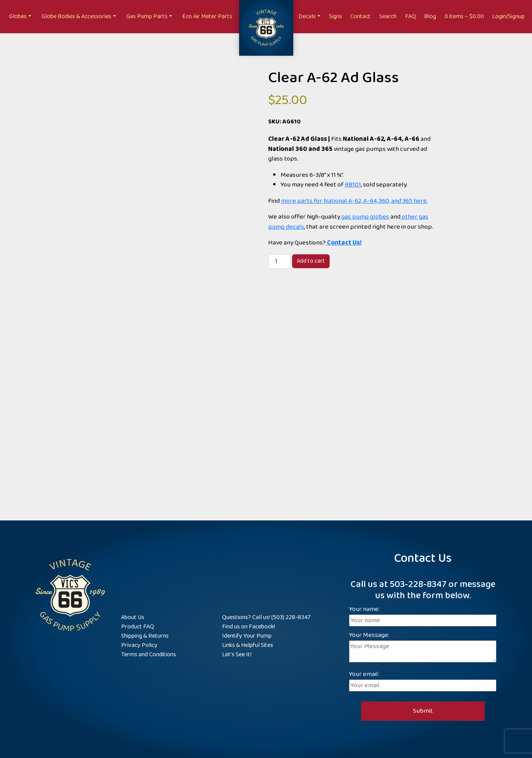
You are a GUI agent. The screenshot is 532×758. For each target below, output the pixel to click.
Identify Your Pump (247, 636)
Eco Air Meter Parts (207, 16)
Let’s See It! (237, 654)
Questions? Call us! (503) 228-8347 (266, 617)
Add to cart (311, 261)
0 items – (464, 16)
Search (388, 16)
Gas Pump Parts (147, 16)
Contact (360, 16)
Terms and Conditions (149, 654)
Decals (307, 16)
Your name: (423, 615)
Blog (430, 16)
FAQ (411, 16)
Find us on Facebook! (249, 627)
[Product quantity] (279, 262)
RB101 (353, 185)
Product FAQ (138, 627)
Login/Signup (508, 16)
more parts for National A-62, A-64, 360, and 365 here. (354, 201)
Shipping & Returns (145, 636)
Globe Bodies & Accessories (76, 16)
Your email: (423, 680)
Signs (335, 16)
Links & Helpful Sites (248, 645)
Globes (18, 16)
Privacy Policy (139, 645)
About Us (133, 617)
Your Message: (423, 648)
